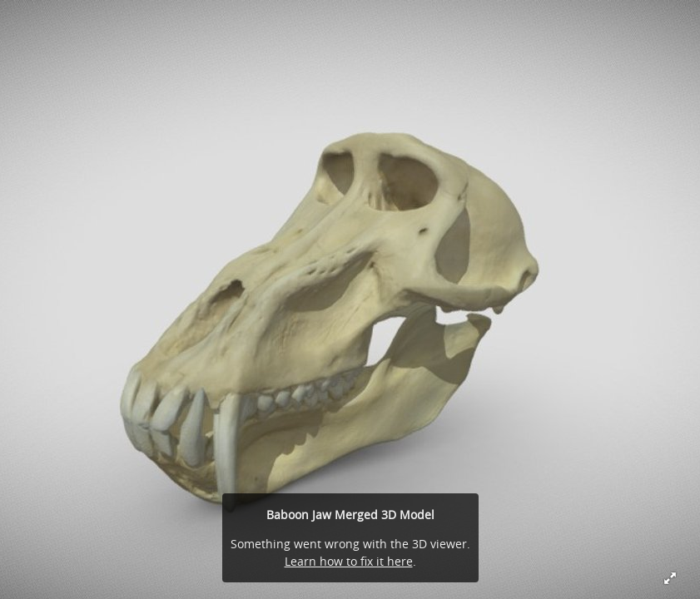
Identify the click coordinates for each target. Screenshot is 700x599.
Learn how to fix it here (349, 561)
